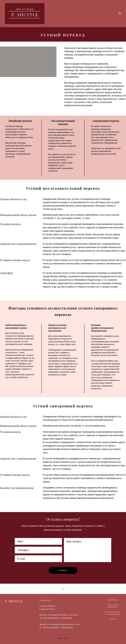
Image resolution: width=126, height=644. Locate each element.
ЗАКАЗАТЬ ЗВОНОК (112, 606)
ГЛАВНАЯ (113, 600)
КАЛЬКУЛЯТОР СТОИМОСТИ (112, 613)
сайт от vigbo (63, 638)
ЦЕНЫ (113, 619)
